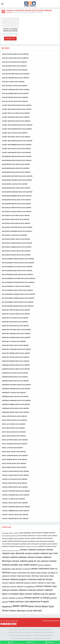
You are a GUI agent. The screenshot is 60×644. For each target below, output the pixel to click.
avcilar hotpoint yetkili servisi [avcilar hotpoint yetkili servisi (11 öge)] (10, 536)
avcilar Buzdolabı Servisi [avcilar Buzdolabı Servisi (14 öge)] (28, 533)
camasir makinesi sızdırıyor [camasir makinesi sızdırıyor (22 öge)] (23, 590)
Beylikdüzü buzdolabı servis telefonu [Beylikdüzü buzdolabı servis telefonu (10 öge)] (29, 547)
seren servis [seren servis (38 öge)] (20, 606)
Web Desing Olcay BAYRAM (51, 621)
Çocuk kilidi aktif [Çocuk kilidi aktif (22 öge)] (34, 611)
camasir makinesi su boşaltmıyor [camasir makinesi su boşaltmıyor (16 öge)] (23, 587)
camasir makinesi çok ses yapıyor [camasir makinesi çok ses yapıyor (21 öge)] (40, 594)
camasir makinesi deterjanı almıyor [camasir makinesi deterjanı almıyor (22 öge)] (18, 557)
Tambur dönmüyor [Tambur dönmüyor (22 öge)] (18, 611)
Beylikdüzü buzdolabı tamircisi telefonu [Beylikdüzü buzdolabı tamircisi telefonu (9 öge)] (11, 551)
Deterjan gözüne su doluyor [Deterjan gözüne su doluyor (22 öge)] (37, 598)
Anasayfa (9, 12)
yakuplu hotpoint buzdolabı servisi (10, 30)
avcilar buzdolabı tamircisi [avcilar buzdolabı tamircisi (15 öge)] (46, 533)
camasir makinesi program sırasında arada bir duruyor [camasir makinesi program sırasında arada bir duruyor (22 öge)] (27, 579)
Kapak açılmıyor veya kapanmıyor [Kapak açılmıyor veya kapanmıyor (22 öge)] (25, 602)
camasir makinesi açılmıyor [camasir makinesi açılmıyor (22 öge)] (33, 550)
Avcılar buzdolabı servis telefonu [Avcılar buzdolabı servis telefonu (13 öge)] (47, 536)
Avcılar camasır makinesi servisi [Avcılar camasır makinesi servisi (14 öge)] (36, 538)
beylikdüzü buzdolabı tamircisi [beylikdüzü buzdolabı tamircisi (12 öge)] (47, 546)
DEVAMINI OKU (10, 38)
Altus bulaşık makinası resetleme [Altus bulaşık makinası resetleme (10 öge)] (10, 533)
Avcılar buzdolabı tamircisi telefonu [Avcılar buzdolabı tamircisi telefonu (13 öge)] (13, 538)
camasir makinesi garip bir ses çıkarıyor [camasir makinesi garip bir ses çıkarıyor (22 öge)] (30, 561)
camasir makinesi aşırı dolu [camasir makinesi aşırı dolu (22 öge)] (45, 553)
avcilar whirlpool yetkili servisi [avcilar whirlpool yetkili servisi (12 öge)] (27, 536)
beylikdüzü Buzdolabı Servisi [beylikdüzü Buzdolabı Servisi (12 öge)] (11, 546)
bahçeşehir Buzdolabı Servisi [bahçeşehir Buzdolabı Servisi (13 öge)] (30, 541)
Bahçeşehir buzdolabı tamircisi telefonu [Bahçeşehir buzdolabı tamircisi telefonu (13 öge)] (45, 544)
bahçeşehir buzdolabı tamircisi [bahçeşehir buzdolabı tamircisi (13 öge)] (22, 544)
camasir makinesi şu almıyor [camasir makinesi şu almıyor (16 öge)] (13, 598)
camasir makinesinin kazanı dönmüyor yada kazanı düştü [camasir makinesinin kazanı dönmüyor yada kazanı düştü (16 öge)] (32, 576)
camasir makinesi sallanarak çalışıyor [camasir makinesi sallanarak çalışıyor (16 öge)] (16, 583)
